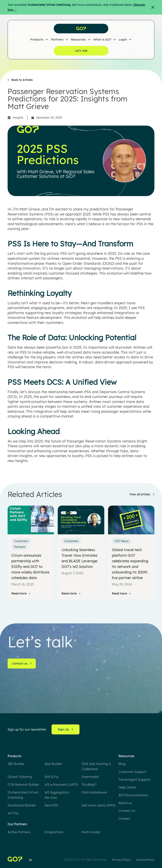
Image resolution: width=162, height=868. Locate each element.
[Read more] (21, 594)
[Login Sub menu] (130, 40)
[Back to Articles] (20, 80)
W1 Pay (13, 813)
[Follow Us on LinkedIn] (30, 860)
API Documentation (133, 795)
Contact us (22, 663)
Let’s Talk (81, 51)
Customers (21, 541)
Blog (122, 764)
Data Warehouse (94, 792)
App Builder (53, 764)
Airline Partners (19, 832)
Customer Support (132, 772)
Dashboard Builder (22, 805)
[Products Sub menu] (47, 40)
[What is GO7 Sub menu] (115, 40)
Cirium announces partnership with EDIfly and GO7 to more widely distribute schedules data (30, 566)
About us (125, 803)
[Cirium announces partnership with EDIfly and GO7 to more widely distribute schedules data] (31, 520)
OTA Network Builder (23, 785)
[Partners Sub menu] (67, 40)
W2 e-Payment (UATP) (61, 785)
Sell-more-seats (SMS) (98, 805)
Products (37, 40)
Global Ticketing (20, 777)
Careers (124, 818)
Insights (18, 118)
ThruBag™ (89, 785)
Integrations (54, 832)
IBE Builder (16, 764)
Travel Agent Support (134, 780)
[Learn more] (142, 495)
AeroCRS (51, 805)
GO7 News (122, 541)
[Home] (15, 860)
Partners (57, 40)
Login (123, 40)
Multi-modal (91, 832)
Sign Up (66, 729)
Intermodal (90, 777)
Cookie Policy (145, 860)
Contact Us (127, 811)
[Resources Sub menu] (89, 40)
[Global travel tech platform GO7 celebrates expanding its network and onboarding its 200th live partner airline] (131, 520)
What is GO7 (102, 40)
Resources (78, 40)
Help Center (127, 787)
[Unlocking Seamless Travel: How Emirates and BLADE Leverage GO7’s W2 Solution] (81, 520)
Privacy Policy (121, 860)
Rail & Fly (52, 777)
